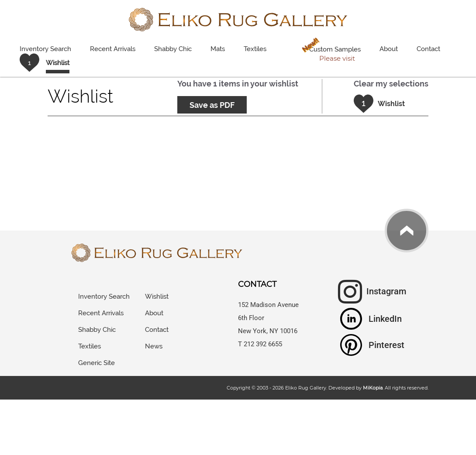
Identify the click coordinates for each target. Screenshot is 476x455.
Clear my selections (391, 84)
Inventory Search (45, 49)
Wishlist (157, 296)
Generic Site (97, 363)
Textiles (255, 49)
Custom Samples (330, 50)
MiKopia (373, 388)
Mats (218, 49)
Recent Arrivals (113, 49)
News (154, 346)
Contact (428, 49)
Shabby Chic (173, 49)
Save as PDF (212, 105)
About (389, 49)
